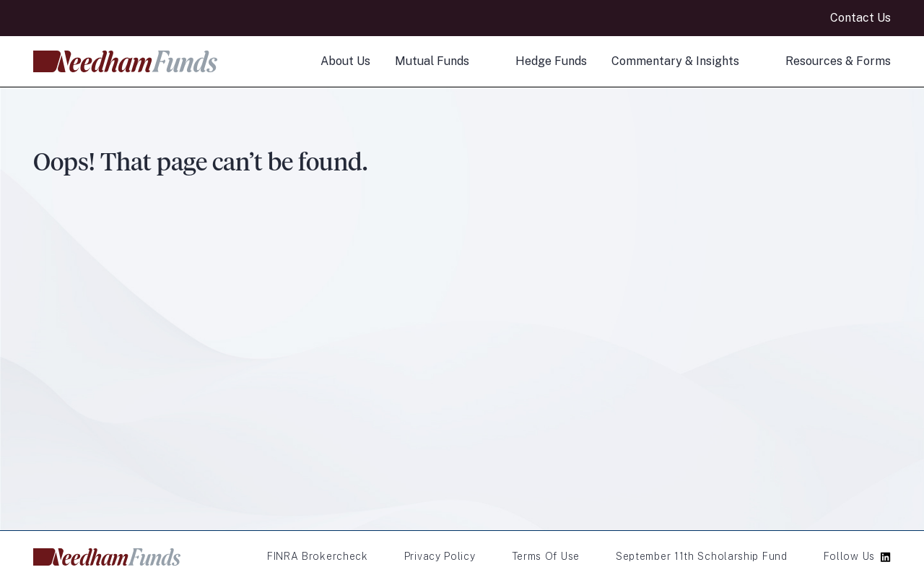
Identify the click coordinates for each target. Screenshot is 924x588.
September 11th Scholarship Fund (702, 556)
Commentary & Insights (675, 61)
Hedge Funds (551, 61)
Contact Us (860, 18)
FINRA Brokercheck (318, 556)
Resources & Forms (838, 61)
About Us (345, 61)
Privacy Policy (440, 556)
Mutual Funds (432, 61)
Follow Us (849, 556)
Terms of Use (546, 556)
